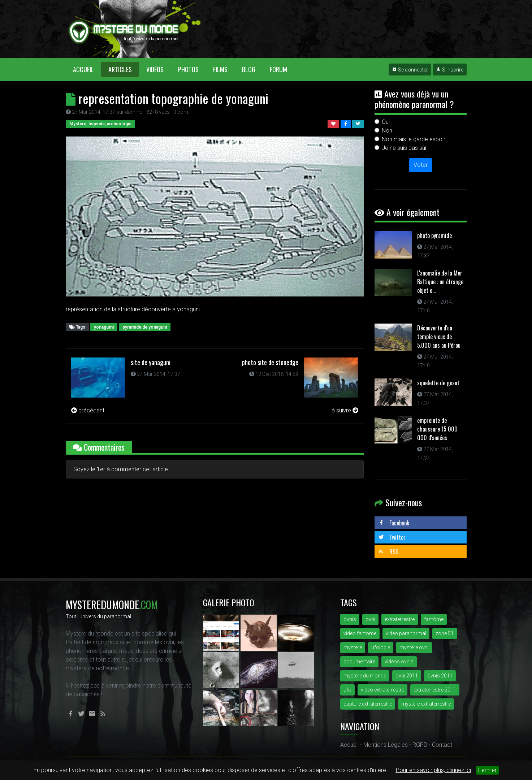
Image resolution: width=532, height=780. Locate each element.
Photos (188, 69)
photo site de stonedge (270, 362)
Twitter (392, 537)
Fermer (487, 770)
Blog (249, 69)
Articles (120, 69)
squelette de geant (438, 383)
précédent (88, 410)
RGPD (420, 745)
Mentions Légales (386, 745)
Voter (421, 165)
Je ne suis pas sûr (404, 148)
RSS (388, 552)
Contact (442, 745)
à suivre (345, 410)
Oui (386, 122)
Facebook (394, 523)
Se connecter (410, 70)
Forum (278, 69)
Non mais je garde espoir (414, 139)
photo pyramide (434, 235)
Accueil (87, 69)
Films (220, 69)
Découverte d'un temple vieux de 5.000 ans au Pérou (439, 337)
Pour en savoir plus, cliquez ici (433, 770)
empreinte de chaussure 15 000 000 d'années (437, 429)
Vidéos (155, 69)
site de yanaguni (151, 362)
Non (387, 131)
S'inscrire (450, 70)
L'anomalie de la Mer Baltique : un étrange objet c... (440, 282)
